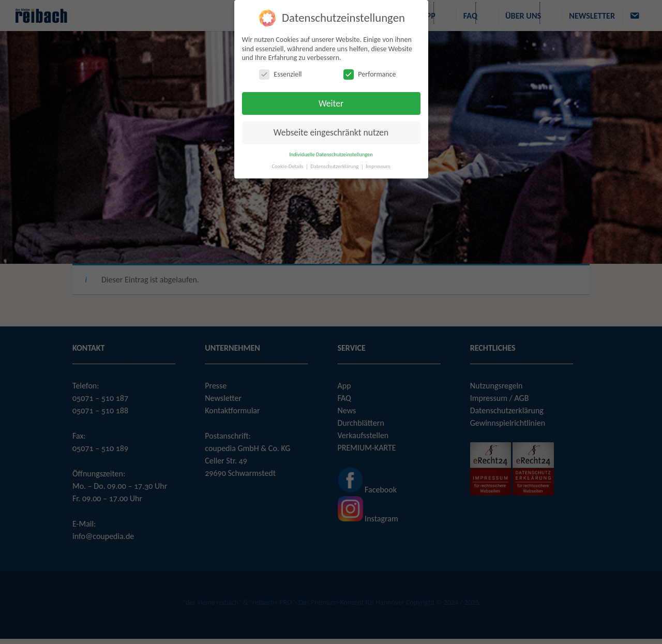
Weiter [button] (331, 103)
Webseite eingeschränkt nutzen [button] (331, 132)
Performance (370, 74)
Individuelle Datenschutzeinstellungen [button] (331, 154)
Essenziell (280, 74)
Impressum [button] (378, 166)
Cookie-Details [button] (288, 166)
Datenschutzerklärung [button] (335, 166)
